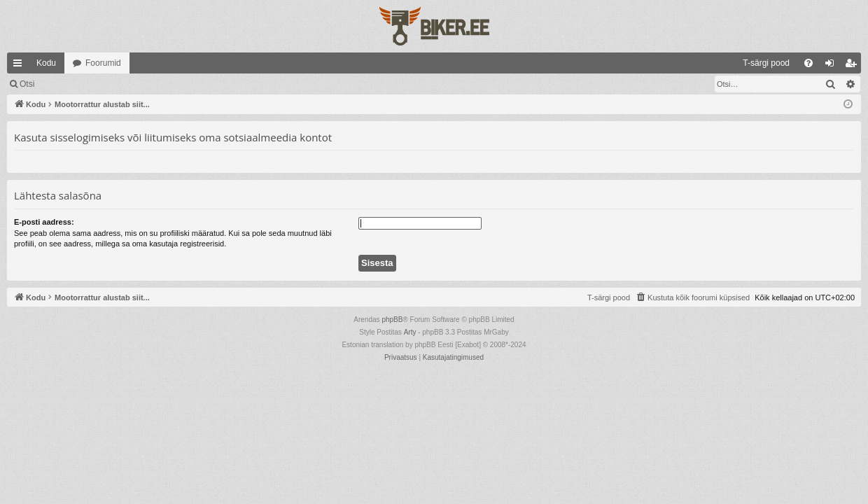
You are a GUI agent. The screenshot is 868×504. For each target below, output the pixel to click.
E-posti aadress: (44, 222)
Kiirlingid (20, 66)
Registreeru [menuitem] (854, 66)
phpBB (392, 320)
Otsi (27, 84)
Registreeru (134, 84)
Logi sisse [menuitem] (833, 66)
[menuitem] (652, 63)
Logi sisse (73, 84)
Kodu (46, 63)
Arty (410, 332)
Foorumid (103, 63)
